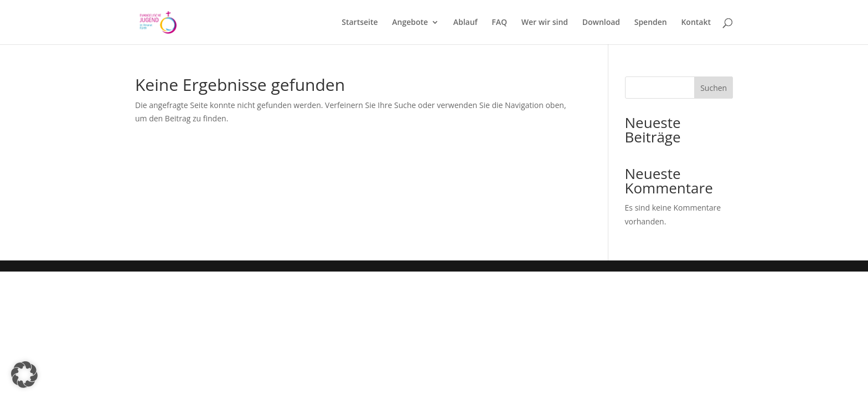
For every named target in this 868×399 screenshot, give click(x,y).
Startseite (360, 23)
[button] (24, 375)
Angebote (410, 23)
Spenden (651, 23)
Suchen (714, 88)
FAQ (499, 23)
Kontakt (696, 23)
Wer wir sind (545, 23)
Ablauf (466, 23)
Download (601, 23)
